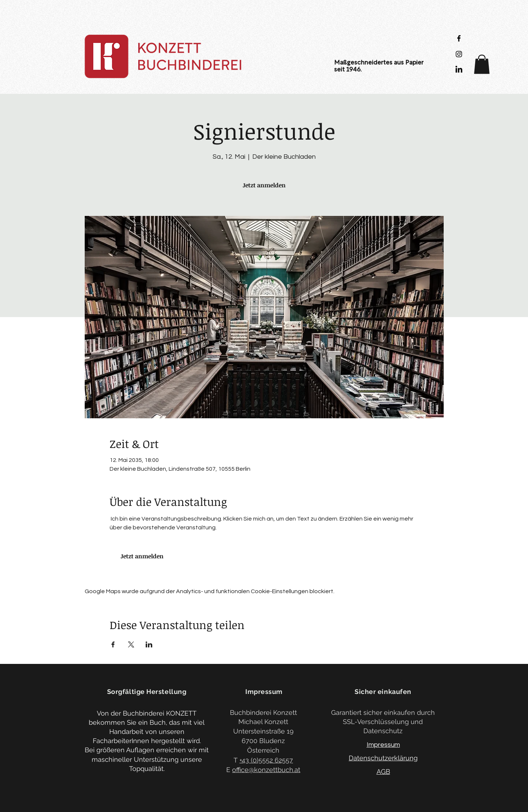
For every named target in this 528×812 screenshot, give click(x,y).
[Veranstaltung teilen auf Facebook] (113, 644)
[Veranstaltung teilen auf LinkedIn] (149, 644)
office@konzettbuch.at (266, 770)
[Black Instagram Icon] (459, 54)
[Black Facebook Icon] (459, 38)
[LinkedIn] (459, 70)
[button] (482, 64)
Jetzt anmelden (264, 185)
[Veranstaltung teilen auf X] (131, 644)
